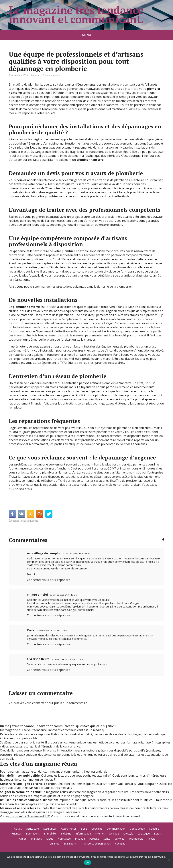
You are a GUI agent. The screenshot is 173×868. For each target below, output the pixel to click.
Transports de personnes (96, 844)
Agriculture (33, 829)
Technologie (136, 839)
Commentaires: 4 (51, 75)
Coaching (97, 829)
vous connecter (35, 703)
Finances (16, 834)
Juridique (114, 834)
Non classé (64, 839)
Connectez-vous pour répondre (49, 580)
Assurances (50, 829)
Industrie (66, 834)
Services (119, 839)
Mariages (36, 839)
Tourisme (54, 844)
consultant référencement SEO (29, 816)
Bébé (84, 829)
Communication (116, 829)
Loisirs (158, 834)
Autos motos (69, 829)
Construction (137, 829)
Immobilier (50, 834)
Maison (35, 75)
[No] (168, 860)
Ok (87, 863)
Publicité (94, 839)
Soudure (154, 829)
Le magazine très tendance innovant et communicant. (76, 15)
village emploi (37, 595)
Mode (50, 839)
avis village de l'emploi (44, 553)
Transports (70, 844)
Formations (33, 834)
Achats (18, 829)
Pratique (80, 839)
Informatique (83, 834)
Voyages (120, 844)
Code (31, 630)
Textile (151, 839)
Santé (107, 839)
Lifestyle (128, 834)
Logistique (144, 834)
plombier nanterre (90, 160)
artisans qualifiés (29, 521)
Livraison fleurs (38, 659)
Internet (100, 834)
